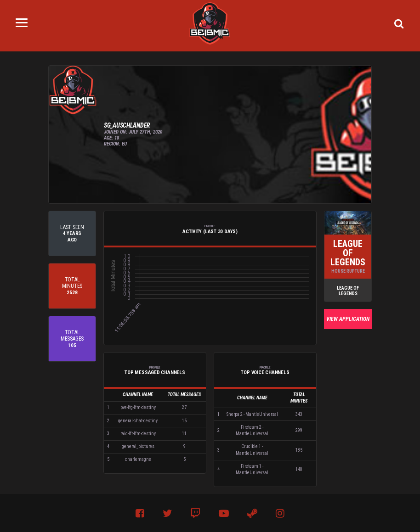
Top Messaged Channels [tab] (155, 371)
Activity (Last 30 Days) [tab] (210, 229)
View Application (348, 319)
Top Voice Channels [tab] (265, 371)
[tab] (72, 234)
